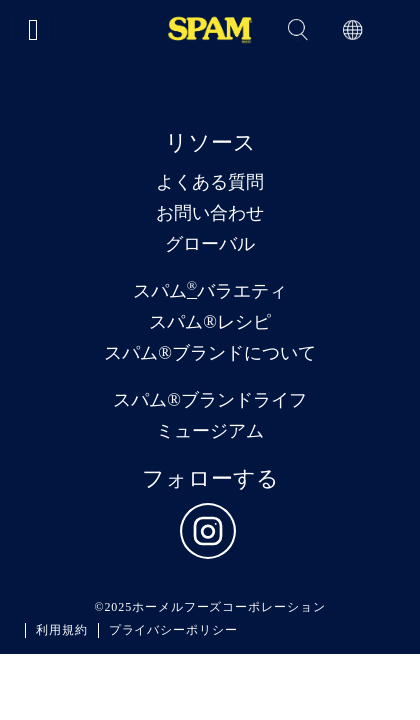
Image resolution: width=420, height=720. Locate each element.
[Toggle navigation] (33, 29)
